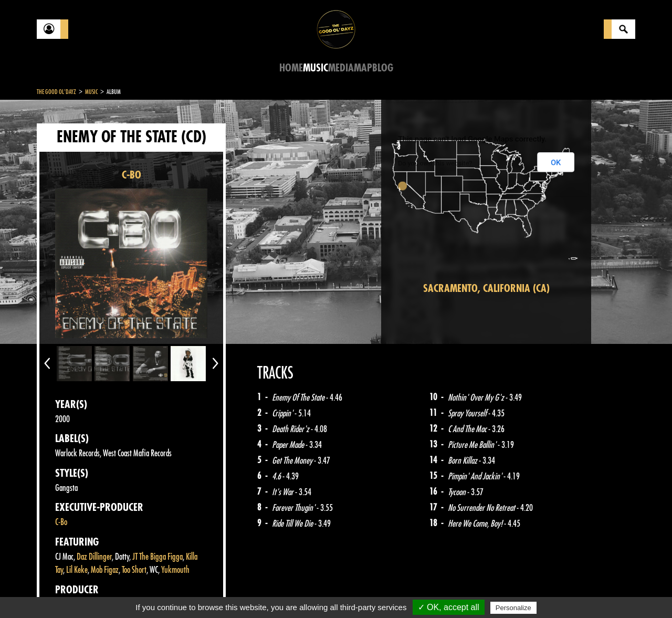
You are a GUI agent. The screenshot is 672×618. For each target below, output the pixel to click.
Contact (63, 591)
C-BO (132, 175)
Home (291, 68)
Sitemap (210, 592)
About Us (168, 592)
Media (341, 68)
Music (316, 68)
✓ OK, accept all (449, 607)
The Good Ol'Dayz (56, 92)
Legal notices (119, 592)
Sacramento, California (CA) (486, 289)
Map (363, 68)
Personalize (513, 608)
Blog (383, 68)
